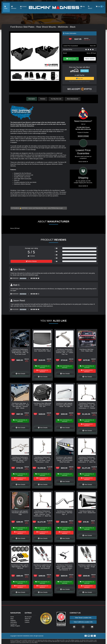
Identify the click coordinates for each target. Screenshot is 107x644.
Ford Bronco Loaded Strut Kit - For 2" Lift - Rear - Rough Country (87, 567)
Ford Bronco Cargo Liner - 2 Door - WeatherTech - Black (42, 350)
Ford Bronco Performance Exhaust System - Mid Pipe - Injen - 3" (65, 513)
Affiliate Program (15, 626)
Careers (27, 622)
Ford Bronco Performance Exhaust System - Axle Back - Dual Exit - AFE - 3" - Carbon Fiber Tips (65, 352)
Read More (83, 162)
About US (28, 619)
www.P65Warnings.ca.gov (55, 208)
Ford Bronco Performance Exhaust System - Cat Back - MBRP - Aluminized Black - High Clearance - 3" (65, 567)
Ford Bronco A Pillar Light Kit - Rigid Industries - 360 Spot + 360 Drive (20, 567)
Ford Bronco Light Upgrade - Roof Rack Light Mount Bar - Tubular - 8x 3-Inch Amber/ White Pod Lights (65, 459)
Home (12, 617)
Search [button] (90, 7)
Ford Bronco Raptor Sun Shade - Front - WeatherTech (87, 512)
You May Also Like (56, 99)
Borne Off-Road (91, 53)
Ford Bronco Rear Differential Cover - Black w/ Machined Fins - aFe (42, 405)
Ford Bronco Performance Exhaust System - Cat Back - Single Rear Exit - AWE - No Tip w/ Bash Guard (20, 352)
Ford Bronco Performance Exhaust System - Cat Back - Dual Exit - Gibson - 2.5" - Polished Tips (20, 459)
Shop (6, 7)
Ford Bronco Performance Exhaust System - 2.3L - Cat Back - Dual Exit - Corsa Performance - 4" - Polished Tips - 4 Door (87, 406)
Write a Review (31, 261)
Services (14, 7)
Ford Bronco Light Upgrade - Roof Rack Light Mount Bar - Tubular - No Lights (65, 405)
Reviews (43, 99)
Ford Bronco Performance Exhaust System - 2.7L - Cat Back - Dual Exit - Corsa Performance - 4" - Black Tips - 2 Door (42, 514)
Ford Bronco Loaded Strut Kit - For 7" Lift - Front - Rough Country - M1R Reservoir (42, 567)
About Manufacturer (73, 99)
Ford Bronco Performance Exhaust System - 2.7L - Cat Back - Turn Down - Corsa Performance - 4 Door (42, 459)
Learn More (85, 71)
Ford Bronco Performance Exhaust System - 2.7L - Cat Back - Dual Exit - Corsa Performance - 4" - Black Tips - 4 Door (87, 460)
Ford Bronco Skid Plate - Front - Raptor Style (87, 350)
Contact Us (23, 7)
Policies (27, 620)
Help (83, 7)
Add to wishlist (90, 59)
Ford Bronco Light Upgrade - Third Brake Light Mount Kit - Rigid (20, 513)
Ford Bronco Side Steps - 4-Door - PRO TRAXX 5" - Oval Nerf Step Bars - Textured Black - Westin (20, 406)
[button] (57, 51)
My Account (28, 617)
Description (32, 99)
